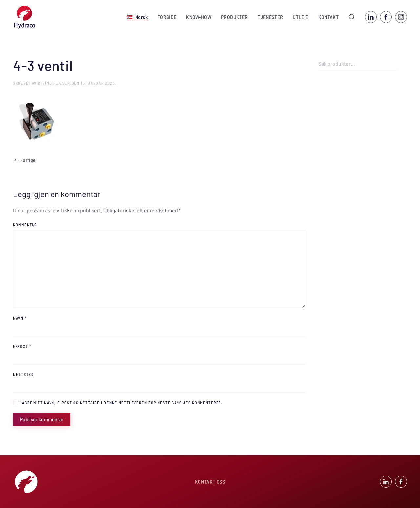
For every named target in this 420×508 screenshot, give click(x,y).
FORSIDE (167, 17)
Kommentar (25, 225)
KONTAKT (328, 17)
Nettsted (24, 374)
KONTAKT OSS (210, 482)
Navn (20, 318)
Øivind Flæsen (54, 83)
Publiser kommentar (42, 419)
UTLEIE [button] (300, 17)
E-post (22, 346)
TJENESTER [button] (270, 17)
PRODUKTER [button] (234, 17)
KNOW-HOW (199, 17)
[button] (137, 17)
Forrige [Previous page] (25, 160)
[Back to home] (25, 17)
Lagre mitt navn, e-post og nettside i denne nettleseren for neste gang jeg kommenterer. (118, 402)
